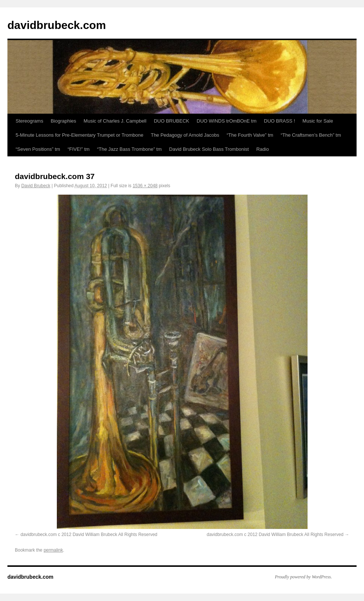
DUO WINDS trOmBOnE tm (227, 121)
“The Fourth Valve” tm (250, 135)
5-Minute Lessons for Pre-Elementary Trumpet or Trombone (79, 135)
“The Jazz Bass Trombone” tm (129, 149)
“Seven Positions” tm (38, 149)
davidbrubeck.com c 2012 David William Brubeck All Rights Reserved (89, 535)
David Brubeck (36, 186)
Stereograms (29, 121)
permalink (53, 550)
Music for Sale (318, 121)
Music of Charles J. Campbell (115, 121)
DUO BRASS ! (280, 121)
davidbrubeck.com (57, 25)
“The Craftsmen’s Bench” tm (311, 135)
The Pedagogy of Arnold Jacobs (185, 135)
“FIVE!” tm (79, 149)
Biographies (63, 121)
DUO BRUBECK (171, 121)
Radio (263, 149)
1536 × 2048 (145, 186)
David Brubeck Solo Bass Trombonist (209, 149)
